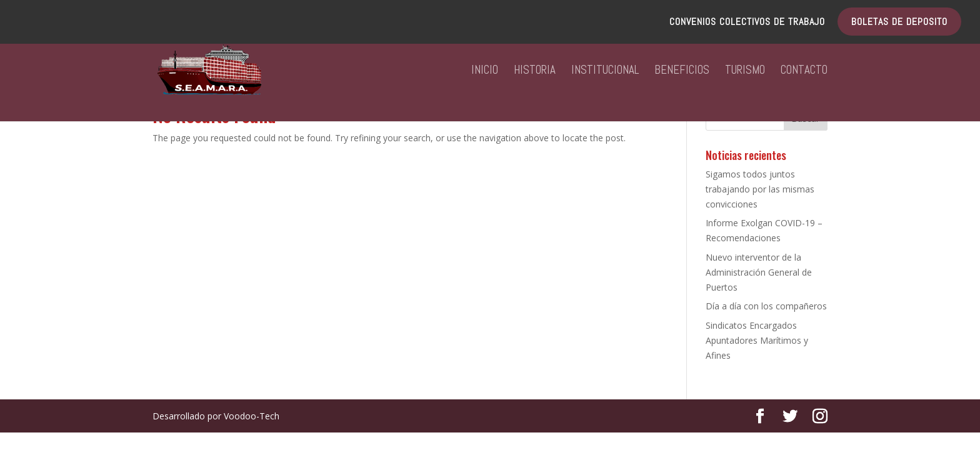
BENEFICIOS (682, 72)
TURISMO (745, 72)
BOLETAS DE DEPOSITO (899, 22)
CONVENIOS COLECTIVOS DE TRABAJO (747, 22)
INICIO (485, 72)
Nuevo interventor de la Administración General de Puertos (759, 272)
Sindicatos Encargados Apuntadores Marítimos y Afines (757, 340)
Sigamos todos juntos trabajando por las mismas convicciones (760, 189)
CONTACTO (804, 72)
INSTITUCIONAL (605, 72)
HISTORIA (535, 72)
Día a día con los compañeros (766, 306)
